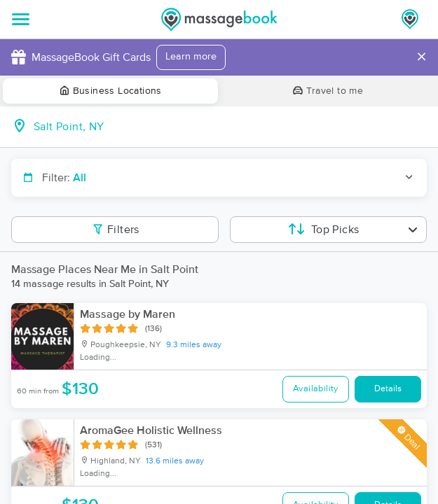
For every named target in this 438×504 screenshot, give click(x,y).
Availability (316, 389)
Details (388, 389)
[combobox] (230, 127)
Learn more (191, 57)
